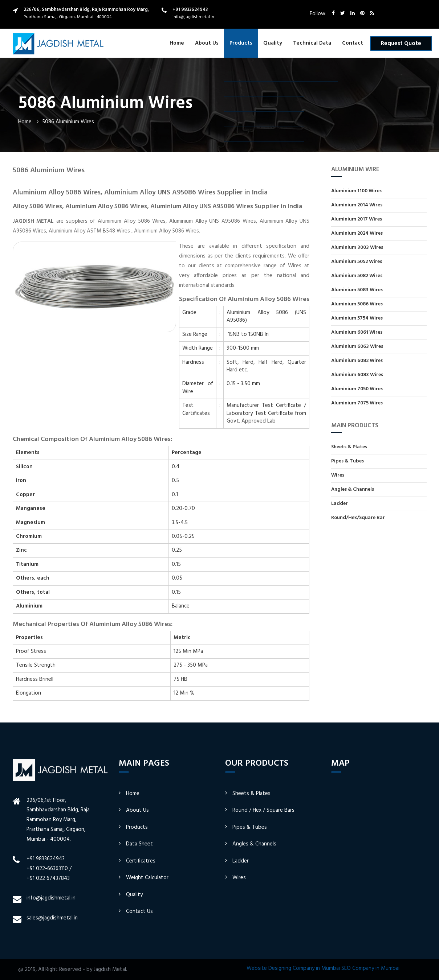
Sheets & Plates (349, 447)
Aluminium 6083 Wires (357, 375)
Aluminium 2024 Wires (357, 233)
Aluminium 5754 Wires (357, 318)
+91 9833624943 (190, 10)
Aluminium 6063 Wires (357, 347)
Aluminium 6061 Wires (357, 332)
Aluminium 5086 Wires (357, 304)
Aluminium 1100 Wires (356, 191)
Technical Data (312, 43)
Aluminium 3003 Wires (357, 248)
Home (177, 43)
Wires (338, 475)
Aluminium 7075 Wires (357, 403)
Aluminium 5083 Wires (357, 290)
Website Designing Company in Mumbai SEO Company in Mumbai (323, 968)
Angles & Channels (353, 489)
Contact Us (139, 911)
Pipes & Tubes (347, 461)
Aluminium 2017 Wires (357, 219)
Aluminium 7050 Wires (357, 389)
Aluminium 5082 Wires (357, 276)
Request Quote (401, 44)
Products (241, 43)
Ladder (340, 504)
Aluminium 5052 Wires (357, 262)
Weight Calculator (147, 878)
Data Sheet (139, 844)
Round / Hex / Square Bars (263, 810)
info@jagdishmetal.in (193, 17)
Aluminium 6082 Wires (357, 361)
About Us (207, 43)
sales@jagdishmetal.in (52, 918)
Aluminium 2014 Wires (357, 205)
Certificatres (141, 861)
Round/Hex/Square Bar (358, 518)
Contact (353, 43)
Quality (273, 43)
